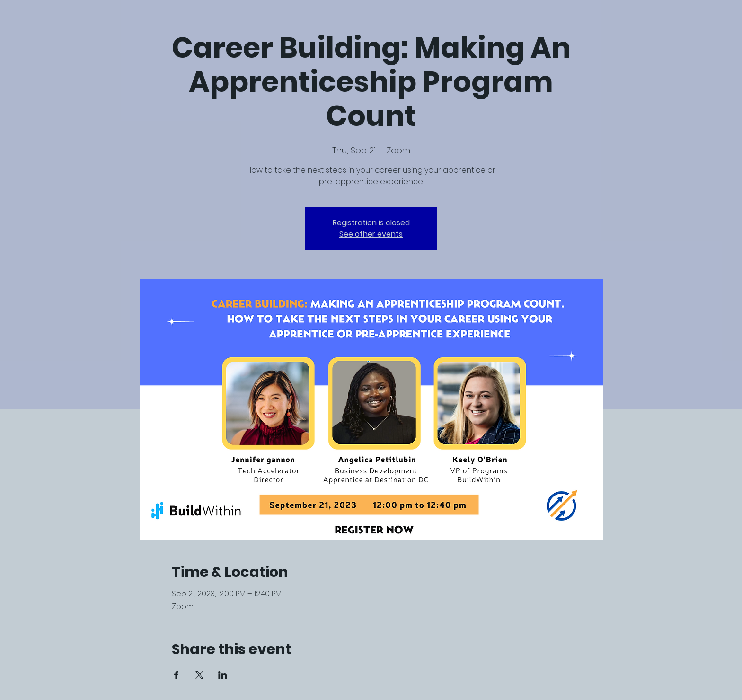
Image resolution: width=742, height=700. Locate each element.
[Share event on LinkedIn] (223, 675)
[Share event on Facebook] (176, 675)
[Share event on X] (199, 675)
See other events (371, 234)
